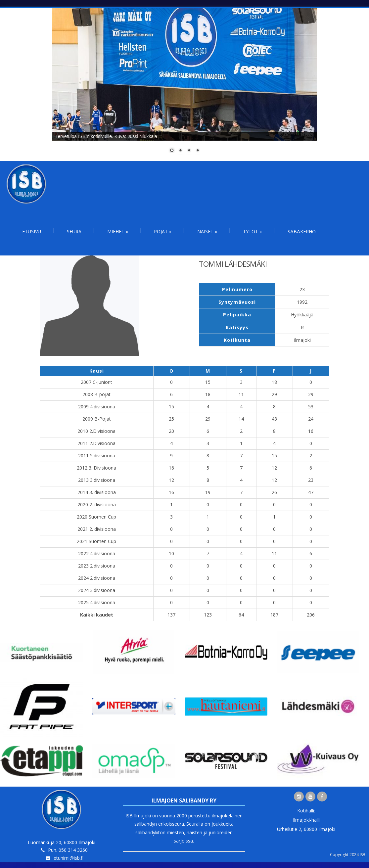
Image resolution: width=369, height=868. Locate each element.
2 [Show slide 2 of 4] (180, 151)
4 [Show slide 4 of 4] (198, 151)
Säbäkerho (302, 231)
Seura (74, 231)
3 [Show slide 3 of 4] (189, 151)
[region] (185, 85)
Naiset (207, 231)
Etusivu (32, 231)
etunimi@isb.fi (69, 858)
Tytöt (252, 231)
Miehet (118, 231)
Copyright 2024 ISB (348, 855)
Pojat (163, 231)
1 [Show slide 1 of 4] (172, 151)
